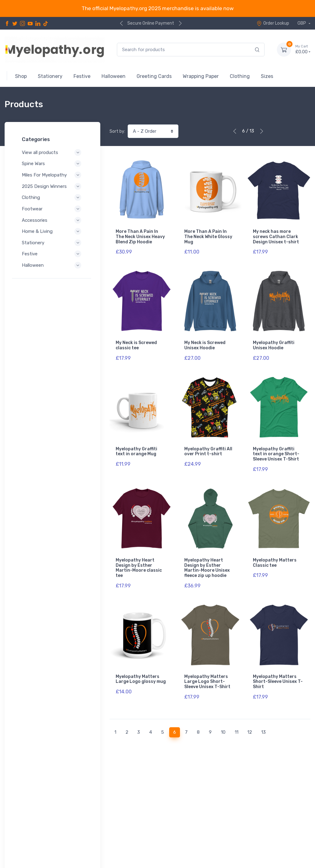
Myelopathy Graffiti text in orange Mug (136, 445)
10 (223, 716)
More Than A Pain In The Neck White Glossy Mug (208, 237)
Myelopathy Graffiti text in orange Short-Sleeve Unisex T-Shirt (276, 447)
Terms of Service (32, 840)
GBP (302, 23)
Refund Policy (28, 848)
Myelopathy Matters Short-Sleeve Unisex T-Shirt (278, 669)
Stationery (52, 243)
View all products (52, 152)
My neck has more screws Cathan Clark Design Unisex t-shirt (276, 237)
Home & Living (52, 231)
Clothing (52, 197)
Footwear (52, 209)
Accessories (52, 220)
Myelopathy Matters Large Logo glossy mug (141, 666)
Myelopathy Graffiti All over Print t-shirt (208, 445)
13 (263, 716)
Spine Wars (52, 164)
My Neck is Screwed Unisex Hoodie (205, 342)
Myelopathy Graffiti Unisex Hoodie (274, 342)
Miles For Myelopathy (52, 175)
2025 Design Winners (52, 186)
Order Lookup (273, 23)
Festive (52, 254)
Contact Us (297, 831)
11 (237, 716)
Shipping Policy (64, 848)
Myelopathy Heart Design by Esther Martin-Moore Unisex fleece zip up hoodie (207, 558)
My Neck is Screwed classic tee (136, 342)
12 (250, 716)
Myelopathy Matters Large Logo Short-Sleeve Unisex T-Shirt (207, 669)
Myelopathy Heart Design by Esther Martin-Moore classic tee (139, 558)
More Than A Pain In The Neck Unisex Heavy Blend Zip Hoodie (140, 237)
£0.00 (303, 49)
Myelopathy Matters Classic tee (275, 553)
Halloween (52, 265)
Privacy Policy (28, 831)
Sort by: (117, 131)
